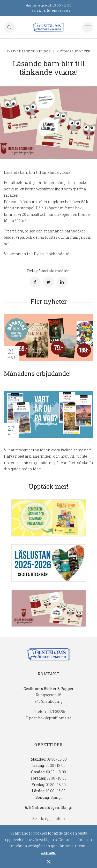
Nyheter (83, 51)
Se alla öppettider (48, 819)
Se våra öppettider (50, 11)
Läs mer (48, 853)
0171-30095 (56, 711)
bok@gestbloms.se (55, 718)
